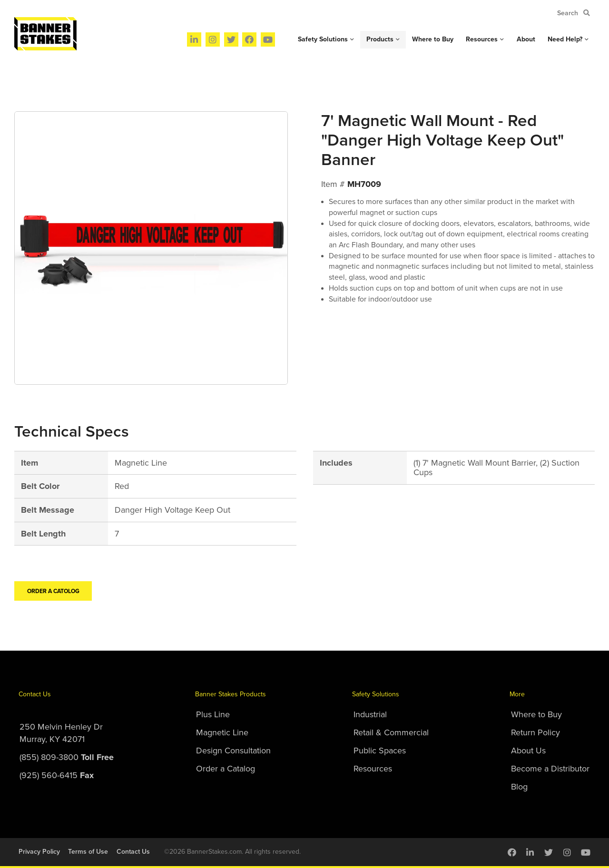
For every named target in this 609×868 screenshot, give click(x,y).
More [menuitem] (517, 694)
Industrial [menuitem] (370, 714)
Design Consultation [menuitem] (233, 751)
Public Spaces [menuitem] (380, 751)
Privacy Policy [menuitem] (39, 852)
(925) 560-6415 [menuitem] (57, 775)
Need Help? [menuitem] (565, 39)
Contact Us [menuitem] (35, 694)
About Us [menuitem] (528, 751)
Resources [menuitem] (482, 39)
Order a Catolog (53, 591)
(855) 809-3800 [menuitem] (67, 757)
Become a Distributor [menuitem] (550, 769)
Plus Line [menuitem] (213, 714)
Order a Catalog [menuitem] (226, 769)
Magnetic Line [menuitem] (222, 732)
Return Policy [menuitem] (535, 732)
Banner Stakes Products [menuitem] (231, 694)
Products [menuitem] (380, 39)
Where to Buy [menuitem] (433, 39)
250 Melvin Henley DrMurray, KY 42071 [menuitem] (61, 733)
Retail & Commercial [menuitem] (391, 732)
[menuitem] (194, 39)
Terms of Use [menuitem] (88, 852)
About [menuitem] (526, 39)
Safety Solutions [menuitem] (323, 39)
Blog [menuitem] (519, 787)
